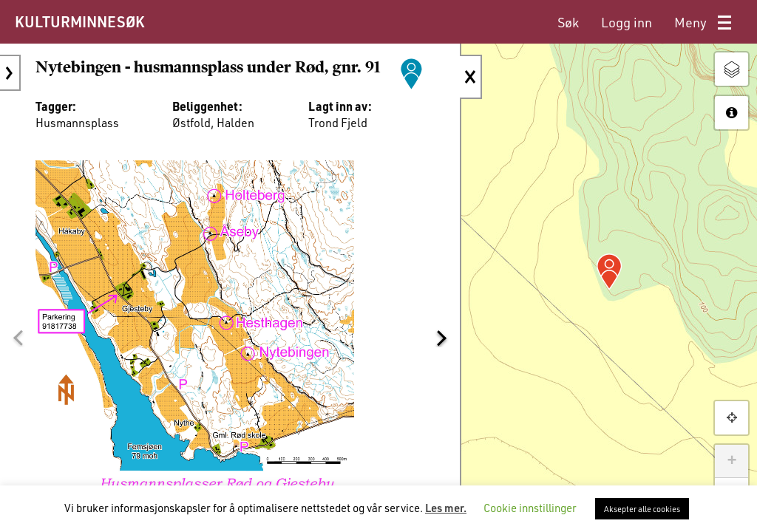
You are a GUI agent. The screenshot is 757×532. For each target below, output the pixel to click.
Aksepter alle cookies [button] (642, 509)
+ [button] (731, 461)
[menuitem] (568, 23)
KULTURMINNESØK (79, 21)
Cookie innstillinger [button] (530, 508)
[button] (18, 338)
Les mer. (446, 508)
